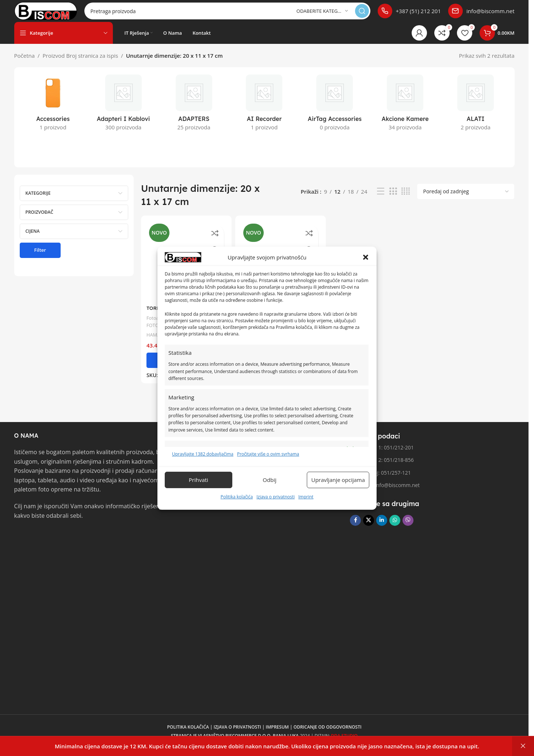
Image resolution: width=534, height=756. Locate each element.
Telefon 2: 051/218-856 (382, 467)
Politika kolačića (237, 497)
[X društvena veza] (369, 528)
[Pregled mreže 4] (406, 199)
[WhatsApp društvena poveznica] (395, 528)
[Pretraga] (240, 15)
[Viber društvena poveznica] (408, 528)
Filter (40, 257)
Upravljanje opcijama (338, 480)
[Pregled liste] (381, 199)
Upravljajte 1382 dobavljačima (203, 454)
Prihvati (199, 480)
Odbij (270, 480)
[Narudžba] (466, 199)
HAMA (154, 339)
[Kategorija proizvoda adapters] (194, 112)
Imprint (306, 497)
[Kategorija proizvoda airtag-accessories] (335, 112)
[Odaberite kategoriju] (322, 15)
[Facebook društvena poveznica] (355, 528)
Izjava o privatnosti (276, 497)
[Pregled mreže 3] (393, 199)
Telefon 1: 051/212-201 (382, 455)
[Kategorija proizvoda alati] (476, 112)
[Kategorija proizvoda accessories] (53, 112)
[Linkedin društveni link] (382, 528)
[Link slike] (42, 543)
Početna (25, 63)
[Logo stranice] (58, 14)
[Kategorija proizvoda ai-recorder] (264, 112)
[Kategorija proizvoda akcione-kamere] (405, 112)
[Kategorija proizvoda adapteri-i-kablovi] (123, 112)
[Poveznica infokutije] (409, 15)
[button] (366, 257)
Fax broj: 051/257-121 (380, 480)
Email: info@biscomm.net (385, 492)
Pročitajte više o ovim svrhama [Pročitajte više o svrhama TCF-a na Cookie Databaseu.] (268, 454)
